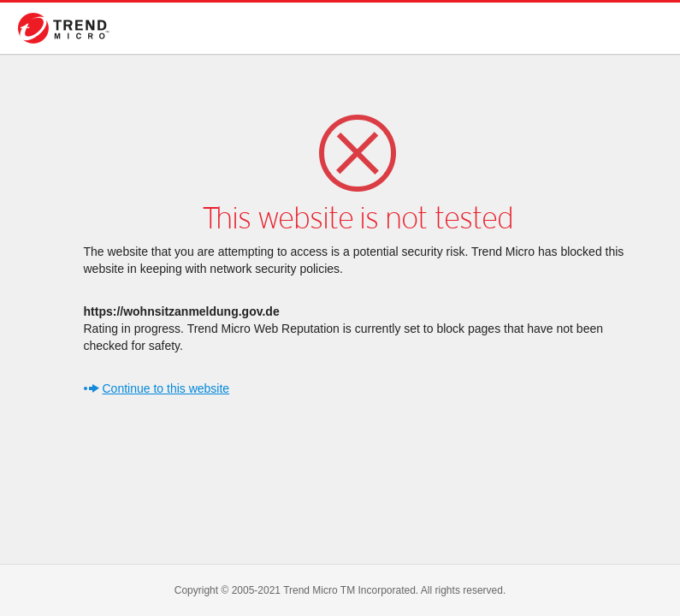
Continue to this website (166, 388)
